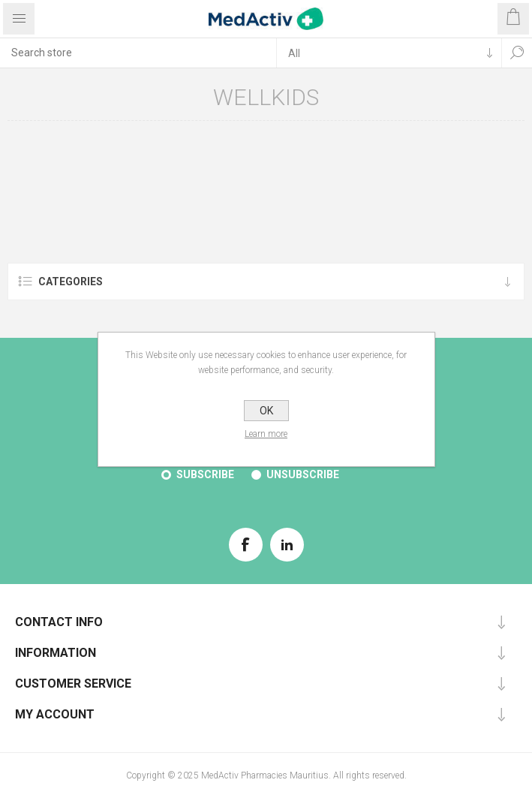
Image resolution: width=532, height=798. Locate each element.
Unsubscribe (303, 474)
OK (266, 411)
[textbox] (138, 53)
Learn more (266, 434)
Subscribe (205, 474)
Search (517, 53)
